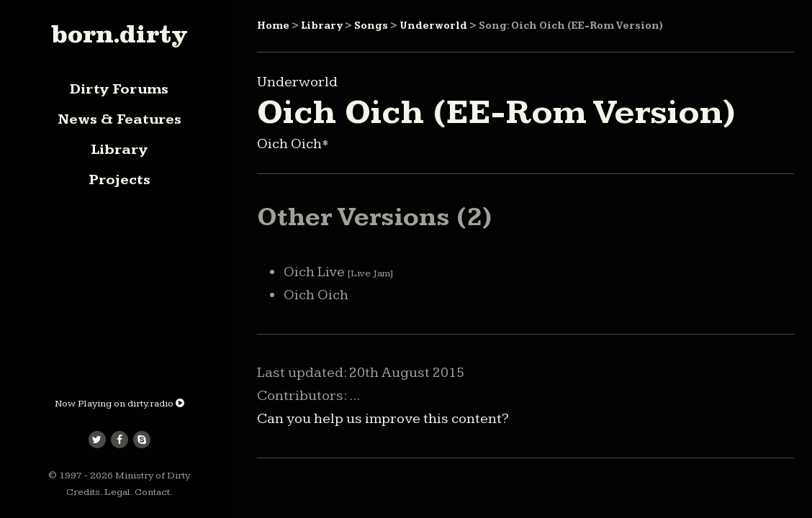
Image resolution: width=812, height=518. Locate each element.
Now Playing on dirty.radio (119, 404)
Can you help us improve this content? (383, 419)
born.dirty (119, 34)
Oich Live (338, 272)
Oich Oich (316, 295)
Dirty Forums (119, 89)
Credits (83, 492)
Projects (119, 180)
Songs (371, 26)
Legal (117, 492)
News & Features (119, 119)
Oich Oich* (293, 144)
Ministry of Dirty (153, 476)
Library (119, 150)
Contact (152, 492)
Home (273, 26)
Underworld (433, 26)
